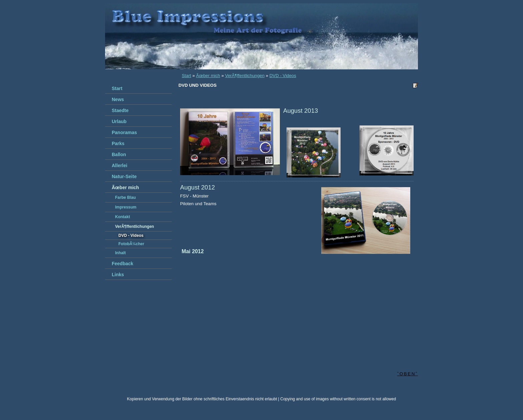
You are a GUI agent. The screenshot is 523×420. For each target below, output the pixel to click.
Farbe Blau (125, 197)
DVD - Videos (283, 76)
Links (118, 275)
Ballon (119, 154)
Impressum (126, 207)
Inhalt (120, 253)
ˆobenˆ (408, 374)
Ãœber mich (208, 76)
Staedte (120, 110)
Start (186, 76)
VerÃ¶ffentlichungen (245, 76)
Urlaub (119, 121)
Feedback (123, 264)
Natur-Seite (124, 176)
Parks (118, 143)
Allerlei (120, 165)
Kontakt (123, 217)
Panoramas (124, 132)
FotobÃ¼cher (131, 244)
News (118, 99)
